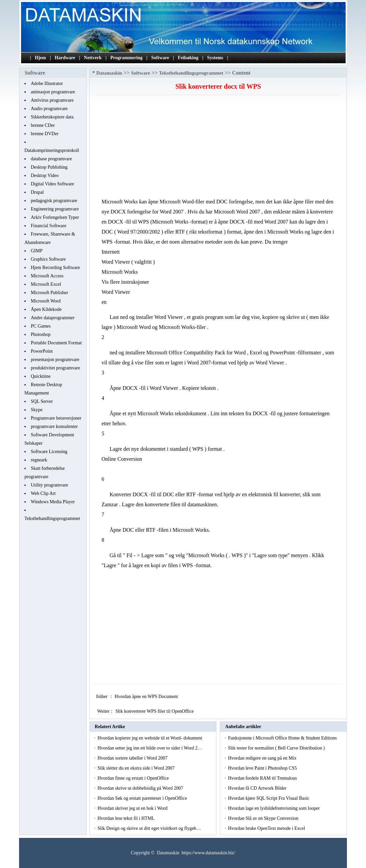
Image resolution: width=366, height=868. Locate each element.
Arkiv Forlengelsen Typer (55, 217)
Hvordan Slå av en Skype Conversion (264, 818)
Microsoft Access (47, 276)
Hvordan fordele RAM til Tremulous (263, 778)
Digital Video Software (53, 184)
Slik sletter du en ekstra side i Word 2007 (136, 768)
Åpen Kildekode (46, 309)
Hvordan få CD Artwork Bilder (258, 788)
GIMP (37, 251)
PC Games (41, 326)
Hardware (65, 58)
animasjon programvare (53, 92)
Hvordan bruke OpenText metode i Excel (267, 828)
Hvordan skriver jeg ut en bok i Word (133, 808)
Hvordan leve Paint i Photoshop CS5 (263, 768)
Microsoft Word (46, 301)
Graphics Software (48, 259)
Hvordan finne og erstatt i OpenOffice (134, 778)
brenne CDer (43, 125)
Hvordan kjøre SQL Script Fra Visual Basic (269, 798)
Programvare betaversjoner (56, 418)
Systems (215, 58)
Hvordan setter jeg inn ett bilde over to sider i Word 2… (150, 748)
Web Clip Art (43, 493)
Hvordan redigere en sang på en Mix (263, 758)
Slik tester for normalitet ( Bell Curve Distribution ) (277, 748)
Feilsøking (188, 58)
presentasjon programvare (55, 360)
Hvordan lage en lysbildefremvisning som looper (274, 808)
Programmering (126, 58)
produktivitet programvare (55, 368)
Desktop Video (45, 176)
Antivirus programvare (52, 100)
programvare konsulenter (54, 426)
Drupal (37, 192)
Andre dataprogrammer (53, 318)
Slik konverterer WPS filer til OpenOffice (155, 711)
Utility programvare (50, 485)
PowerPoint (42, 351)
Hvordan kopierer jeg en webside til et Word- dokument (150, 738)
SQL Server (42, 401)
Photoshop (41, 334)
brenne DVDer (45, 134)
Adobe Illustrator (47, 83)
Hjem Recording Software (55, 268)
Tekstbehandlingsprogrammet (52, 518)
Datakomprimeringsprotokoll (52, 150)
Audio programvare (49, 109)
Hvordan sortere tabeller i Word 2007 (133, 758)
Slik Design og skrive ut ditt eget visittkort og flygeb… (149, 828)
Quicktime (41, 376)
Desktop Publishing (49, 167)
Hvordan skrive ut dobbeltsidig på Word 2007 (141, 788)
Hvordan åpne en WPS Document (147, 697)
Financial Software (49, 226)
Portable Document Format (56, 343)
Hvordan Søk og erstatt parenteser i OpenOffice (143, 798)
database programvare (51, 159)
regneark (39, 460)
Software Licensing (49, 452)
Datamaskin (109, 73)
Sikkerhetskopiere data (52, 117)
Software (160, 58)
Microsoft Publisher (50, 293)
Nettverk (93, 58)
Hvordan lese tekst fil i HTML (126, 818)
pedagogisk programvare (54, 201)
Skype (37, 410)
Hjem (40, 58)
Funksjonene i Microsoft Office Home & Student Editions (283, 738)
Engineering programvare (55, 209)
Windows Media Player (53, 502)
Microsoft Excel (46, 284)
